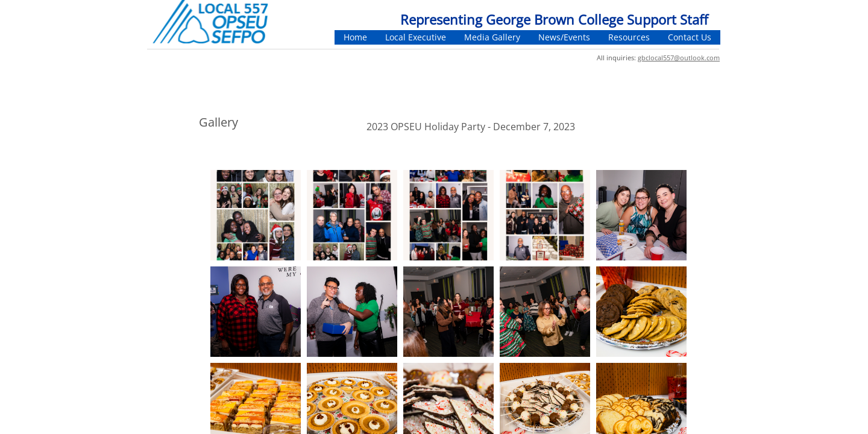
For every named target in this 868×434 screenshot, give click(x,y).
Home (355, 37)
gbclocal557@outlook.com (679, 58)
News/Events (564, 37)
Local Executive (416, 37)
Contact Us (690, 37)
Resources (629, 37)
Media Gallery (492, 37)
